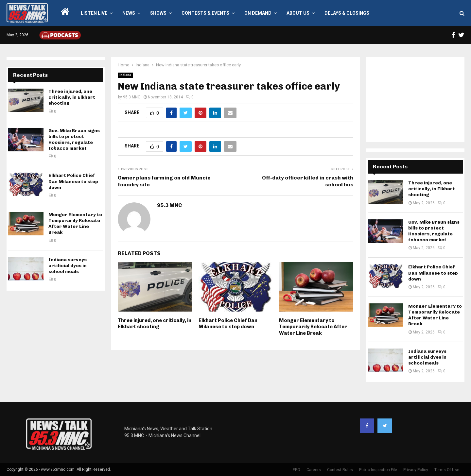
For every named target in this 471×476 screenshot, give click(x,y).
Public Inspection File (378, 470)
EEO (297, 470)
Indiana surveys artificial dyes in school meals (68, 266)
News (129, 13)
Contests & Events (205, 13)
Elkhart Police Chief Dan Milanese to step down (228, 324)
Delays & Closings (347, 13)
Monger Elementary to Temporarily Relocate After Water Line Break (313, 327)
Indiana (125, 75)
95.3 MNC (132, 97)
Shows (158, 13)
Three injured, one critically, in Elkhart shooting (155, 324)
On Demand (258, 13)
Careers (314, 470)
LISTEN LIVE (94, 13)
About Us (298, 13)
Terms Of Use (447, 470)
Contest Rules (340, 470)
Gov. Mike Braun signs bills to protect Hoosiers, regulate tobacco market (74, 140)
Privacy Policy (416, 470)
